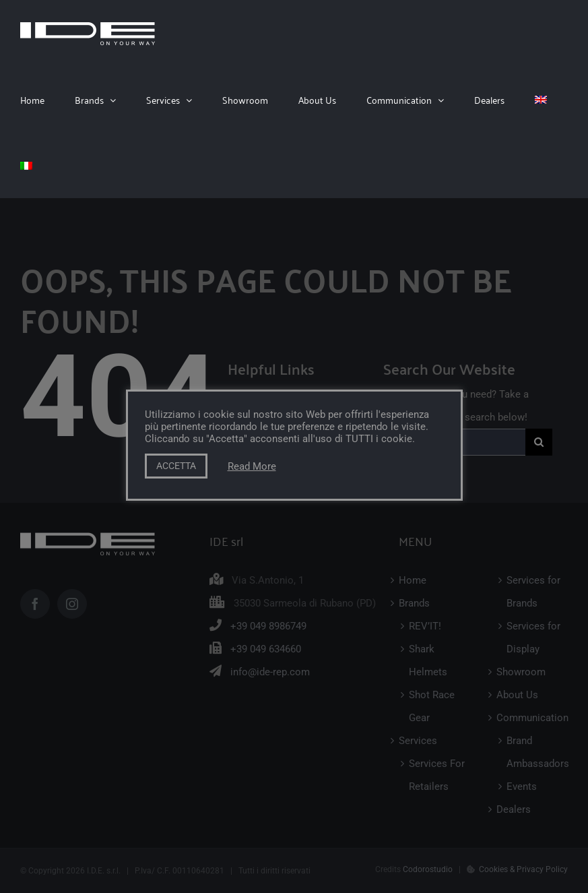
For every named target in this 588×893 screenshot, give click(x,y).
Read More (252, 466)
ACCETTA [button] (176, 466)
